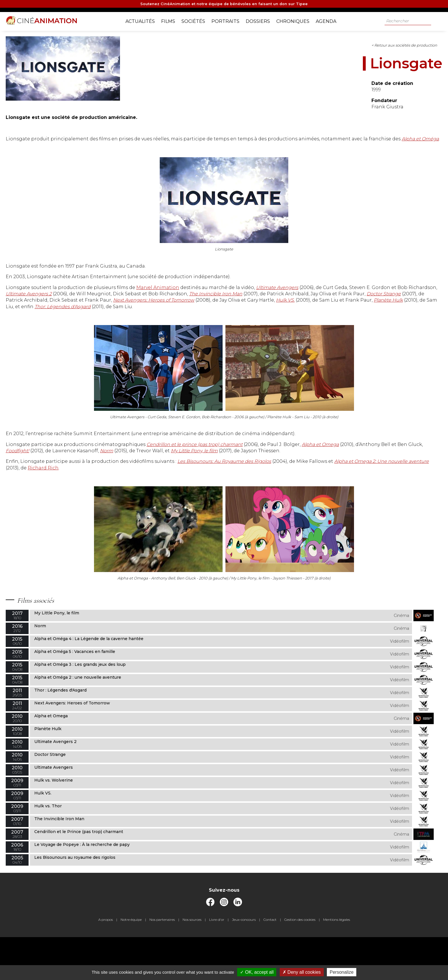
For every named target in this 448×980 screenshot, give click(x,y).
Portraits (230, 20)
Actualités (144, 20)
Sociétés (198, 20)
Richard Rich (305, 505)
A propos (106, 962)
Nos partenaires (162, 962)
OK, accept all (257, 972)
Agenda (330, 20)
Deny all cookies (302, 972)
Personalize (342, 972)
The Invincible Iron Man (221, 312)
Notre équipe (131, 962)
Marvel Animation (244, 299)
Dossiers (262, 20)
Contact (270, 962)
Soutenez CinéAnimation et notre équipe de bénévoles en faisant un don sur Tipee (224, 5)
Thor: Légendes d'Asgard (161, 331)
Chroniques (297, 20)
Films (172, 20)
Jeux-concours (244, 962)
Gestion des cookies (300, 962)
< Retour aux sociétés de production (248, 50)
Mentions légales (337, 962)
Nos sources (192, 962)
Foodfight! (261, 482)
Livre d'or (217, 962)
